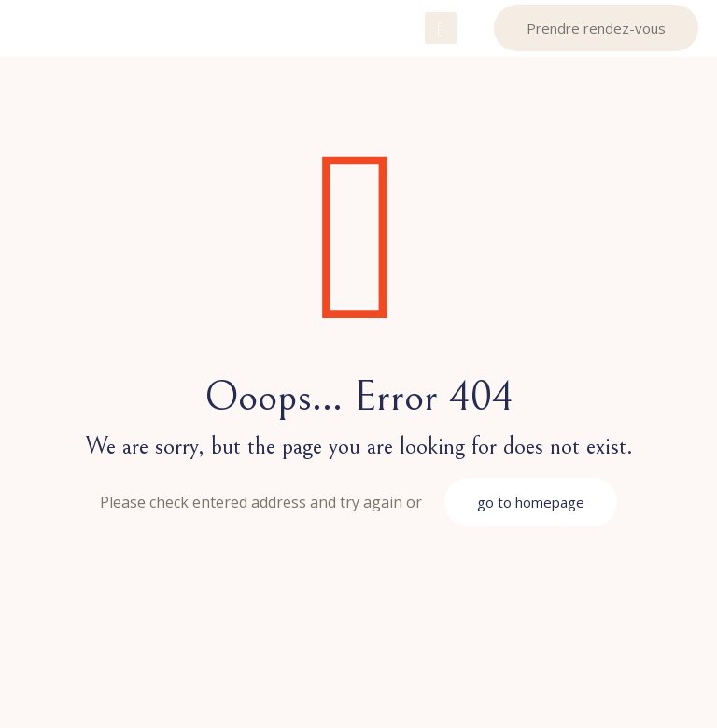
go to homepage (531, 502)
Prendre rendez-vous (596, 28)
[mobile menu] (441, 28)
